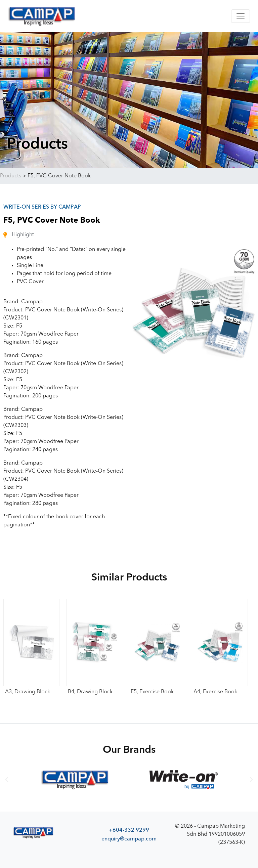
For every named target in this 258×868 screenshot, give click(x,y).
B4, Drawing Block (90, 692)
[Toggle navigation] (241, 16)
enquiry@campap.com (129, 839)
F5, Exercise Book (152, 692)
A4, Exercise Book (215, 692)
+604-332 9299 (129, 830)
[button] (7, 780)
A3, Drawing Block (28, 692)
